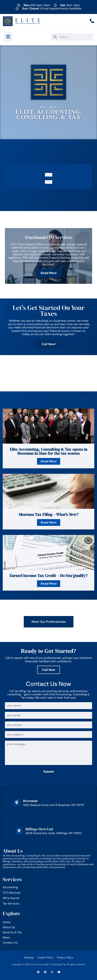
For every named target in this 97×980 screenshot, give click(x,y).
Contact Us (10, 943)
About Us (9, 927)
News (6, 937)
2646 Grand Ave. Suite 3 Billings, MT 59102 (54, 833)
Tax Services (11, 904)
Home (7, 922)
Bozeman (30, 801)
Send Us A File (12, 932)
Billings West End (39, 829)
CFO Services (12, 893)
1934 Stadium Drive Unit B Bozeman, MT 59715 (54, 805)
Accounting (10, 887)
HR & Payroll (11, 898)
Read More (49, 273)
